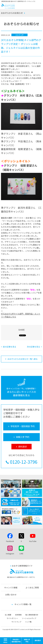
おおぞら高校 (8, 8)
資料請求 (38, 641)
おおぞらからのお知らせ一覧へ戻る (23, 359)
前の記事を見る (10, 347)
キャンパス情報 (11, 588)
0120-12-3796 (24, 462)
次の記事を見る (33, 347)
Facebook (10, 541)
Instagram (10, 554)
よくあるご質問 (32, 588)
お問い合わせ (11, 595)
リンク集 (28, 622)
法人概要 (8, 615)
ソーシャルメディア (29, 618)
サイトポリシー (12, 618)
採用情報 (18, 615)
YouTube (33, 541)
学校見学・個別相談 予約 (16, 641)
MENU (11, 638)
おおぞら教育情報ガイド (22, 566)
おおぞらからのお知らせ (12, 13)
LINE (21, 554)
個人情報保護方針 (32, 615)
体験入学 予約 (27, 641)
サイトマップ (16, 622)
